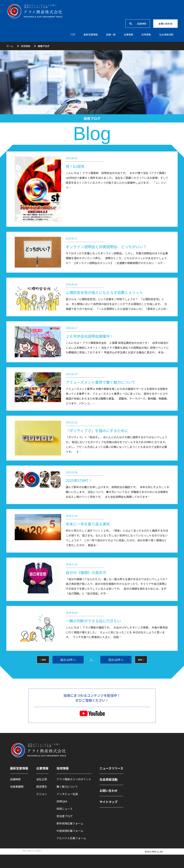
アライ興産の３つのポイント (74, 779)
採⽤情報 (146, 34)
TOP (73, 34)
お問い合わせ (165, 24)
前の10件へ (68, 660)
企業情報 (128, 34)
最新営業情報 (91, 34)
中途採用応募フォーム (70, 831)
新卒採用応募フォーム (70, 823)
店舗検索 (142, 24)
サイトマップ (109, 802)
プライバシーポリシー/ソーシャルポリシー (32, 851)
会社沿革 (42, 779)
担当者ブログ (65, 816)
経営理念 (42, 787)
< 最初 (43, 660)
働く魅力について (67, 787)
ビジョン (42, 794)
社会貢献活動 (166, 34)
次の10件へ (116, 660)
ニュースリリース (111, 768)
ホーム (10, 46)
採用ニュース (64, 809)
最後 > (141, 660)
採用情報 (26, 46)
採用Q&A (62, 801)
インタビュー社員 (67, 794)
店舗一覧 (111, 34)
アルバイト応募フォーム (71, 838)
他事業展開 (17, 787)
